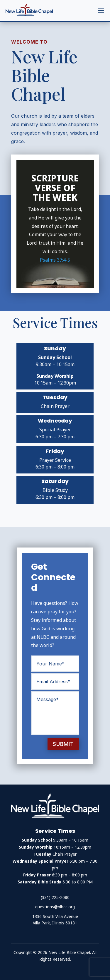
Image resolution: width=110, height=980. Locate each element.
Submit (63, 744)
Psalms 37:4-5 (55, 260)
